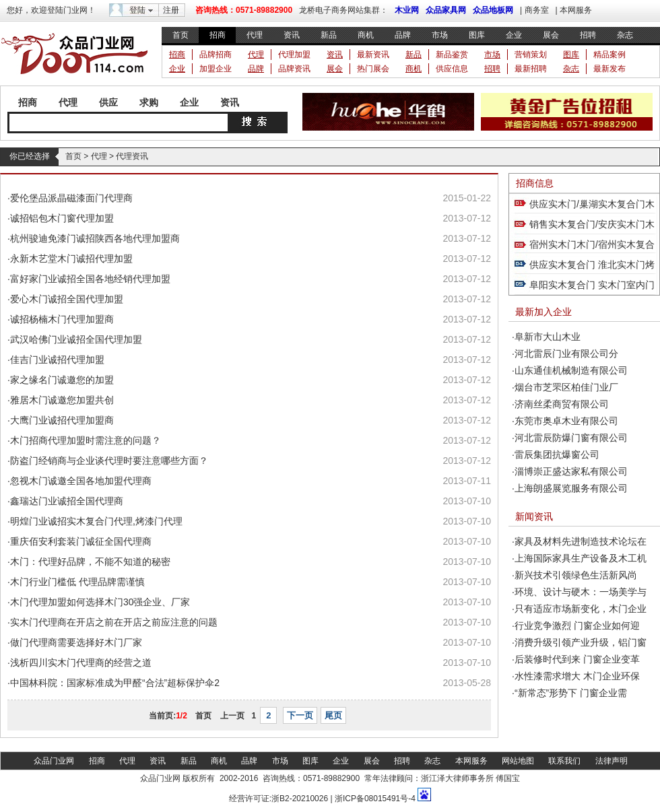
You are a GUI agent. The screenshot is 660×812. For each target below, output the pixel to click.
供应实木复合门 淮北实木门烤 (592, 265)
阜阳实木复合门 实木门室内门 (592, 285)
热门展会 (373, 69)
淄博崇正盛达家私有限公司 (571, 471)
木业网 (407, 10)
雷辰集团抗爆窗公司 (557, 454)
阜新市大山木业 (548, 337)
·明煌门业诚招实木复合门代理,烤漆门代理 (95, 521)
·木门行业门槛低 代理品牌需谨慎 (76, 582)
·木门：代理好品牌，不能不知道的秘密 (89, 562)
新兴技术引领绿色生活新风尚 (576, 575)
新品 (329, 35)
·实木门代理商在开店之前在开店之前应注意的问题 (112, 622)
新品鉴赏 (452, 55)
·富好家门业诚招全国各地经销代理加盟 (89, 279)
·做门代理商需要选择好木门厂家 (75, 642)
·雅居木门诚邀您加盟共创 (61, 400)
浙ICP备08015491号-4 (374, 799)
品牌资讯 (294, 69)
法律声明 (612, 761)
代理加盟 (294, 55)
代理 (255, 35)
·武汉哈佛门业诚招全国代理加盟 (75, 339)
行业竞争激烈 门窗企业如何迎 (577, 625)
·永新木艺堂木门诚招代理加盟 (70, 259)
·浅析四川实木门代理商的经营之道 (79, 663)
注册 (171, 10)
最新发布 (609, 69)
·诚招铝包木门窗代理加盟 (61, 218)
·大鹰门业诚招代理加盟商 (61, 420)
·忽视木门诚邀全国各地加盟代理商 (79, 481)
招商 (218, 35)
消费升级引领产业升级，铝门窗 (581, 642)
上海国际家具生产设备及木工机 (581, 558)
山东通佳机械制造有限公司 (571, 370)
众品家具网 (446, 10)
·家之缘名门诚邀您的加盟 (61, 380)
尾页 (333, 715)
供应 (108, 102)
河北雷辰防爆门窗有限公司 (571, 438)
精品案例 (609, 55)
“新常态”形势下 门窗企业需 (571, 693)
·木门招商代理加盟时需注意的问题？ (84, 440)
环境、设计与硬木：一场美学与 (581, 592)
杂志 (625, 35)
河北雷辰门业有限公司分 (566, 353)
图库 (477, 35)
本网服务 (576, 10)
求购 (149, 102)
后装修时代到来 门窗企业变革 (577, 659)
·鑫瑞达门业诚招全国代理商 (65, 501)
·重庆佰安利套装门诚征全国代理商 (79, 541)
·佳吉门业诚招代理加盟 (56, 360)
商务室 (537, 10)
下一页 (300, 715)
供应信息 (452, 69)
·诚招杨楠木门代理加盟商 (61, 319)
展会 (551, 35)
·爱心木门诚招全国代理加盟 (65, 299)
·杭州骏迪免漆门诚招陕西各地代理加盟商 (94, 238)
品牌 (403, 35)
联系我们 (564, 761)
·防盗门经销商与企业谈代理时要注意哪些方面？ (108, 461)
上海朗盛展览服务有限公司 (571, 488)
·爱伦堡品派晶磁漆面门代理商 (70, 198)
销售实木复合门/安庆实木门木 (592, 224)
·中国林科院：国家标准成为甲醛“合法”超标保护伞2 (113, 683)
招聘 (588, 35)
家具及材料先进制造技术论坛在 (581, 541)
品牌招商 (216, 55)
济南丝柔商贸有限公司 (562, 404)
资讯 (292, 35)
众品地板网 (493, 10)
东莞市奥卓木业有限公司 (566, 421)
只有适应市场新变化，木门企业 (581, 609)
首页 (180, 35)
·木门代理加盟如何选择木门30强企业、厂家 (99, 602)
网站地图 (518, 761)
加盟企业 (216, 69)
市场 (440, 35)
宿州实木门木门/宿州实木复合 (592, 244)
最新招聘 (531, 69)
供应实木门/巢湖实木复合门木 (592, 204)
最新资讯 (373, 55)
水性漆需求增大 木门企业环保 (577, 676)
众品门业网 (54, 761)
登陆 (137, 10)
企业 (514, 35)
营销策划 (531, 55)
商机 (366, 35)
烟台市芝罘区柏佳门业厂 (566, 387)
